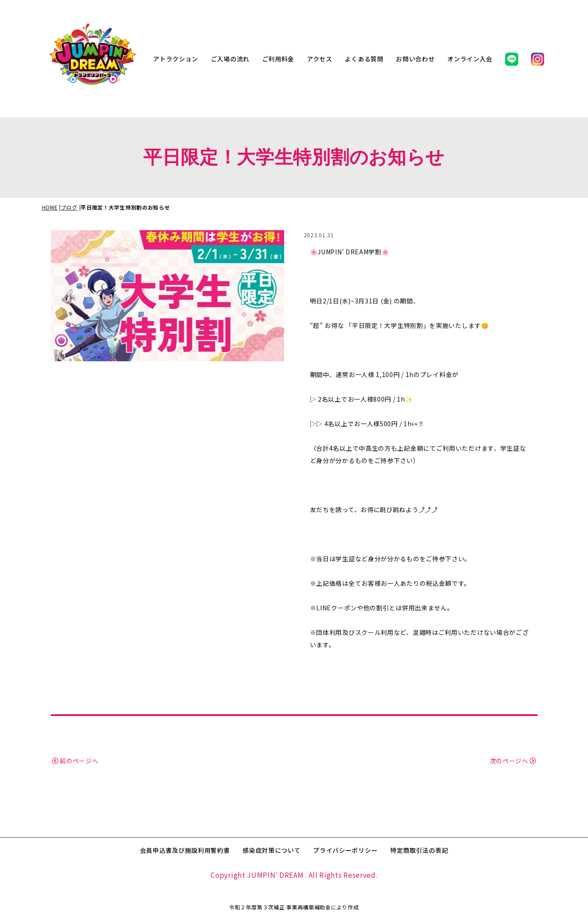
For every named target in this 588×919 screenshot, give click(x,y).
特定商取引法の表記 (419, 850)
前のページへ (75, 761)
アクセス (320, 59)
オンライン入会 (470, 59)
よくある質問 (364, 59)
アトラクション (176, 59)
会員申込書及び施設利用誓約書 (185, 850)
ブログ (69, 207)
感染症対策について (271, 850)
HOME (50, 207)
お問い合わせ (415, 59)
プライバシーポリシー (345, 850)
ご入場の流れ (230, 59)
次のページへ (513, 761)
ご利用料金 (278, 59)
